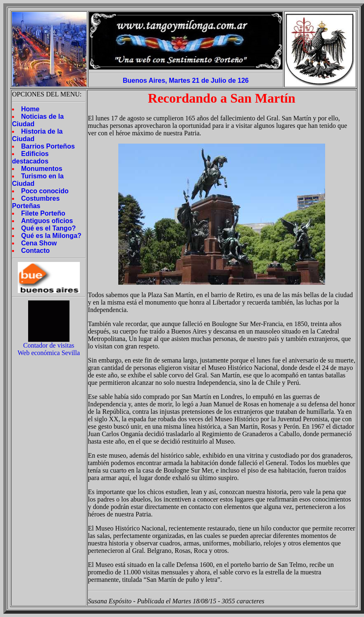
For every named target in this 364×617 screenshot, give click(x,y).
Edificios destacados (30, 157)
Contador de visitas (49, 345)
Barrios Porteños (48, 146)
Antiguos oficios (47, 221)
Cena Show (39, 243)
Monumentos (42, 169)
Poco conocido (45, 191)
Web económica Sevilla (49, 353)
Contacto (35, 251)
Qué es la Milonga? (51, 236)
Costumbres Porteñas (36, 202)
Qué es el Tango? (48, 228)
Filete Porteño (43, 213)
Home (30, 109)
